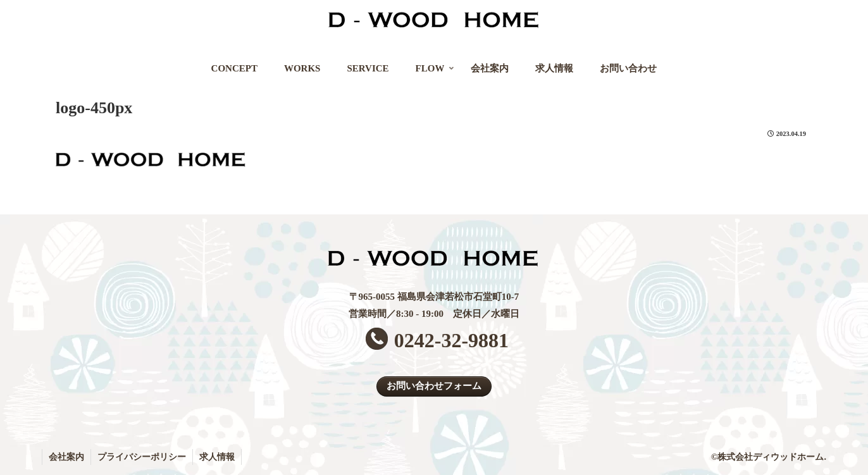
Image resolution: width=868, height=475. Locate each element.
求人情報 (217, 457)
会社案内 (66, 457)
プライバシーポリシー (142, 457)
